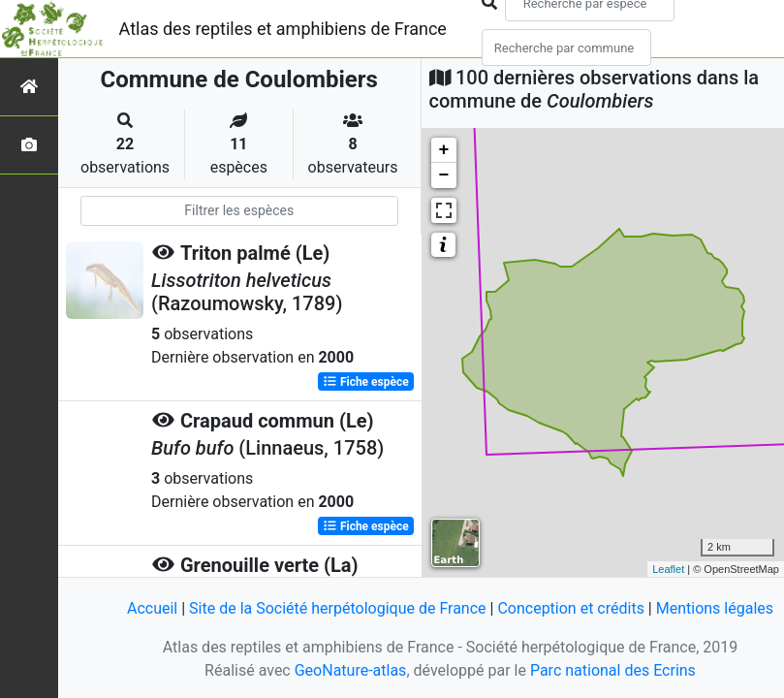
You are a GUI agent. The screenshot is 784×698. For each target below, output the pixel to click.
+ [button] (444, 150)
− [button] (444, 175)
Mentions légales (715, 608)
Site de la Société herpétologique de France (337, 608)
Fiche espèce (366, 382)
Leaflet (668, 569)
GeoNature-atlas (351, 670)
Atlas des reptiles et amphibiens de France (283, 29)
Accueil (152, 608)
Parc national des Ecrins (613, 670)
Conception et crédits (571, 608)
